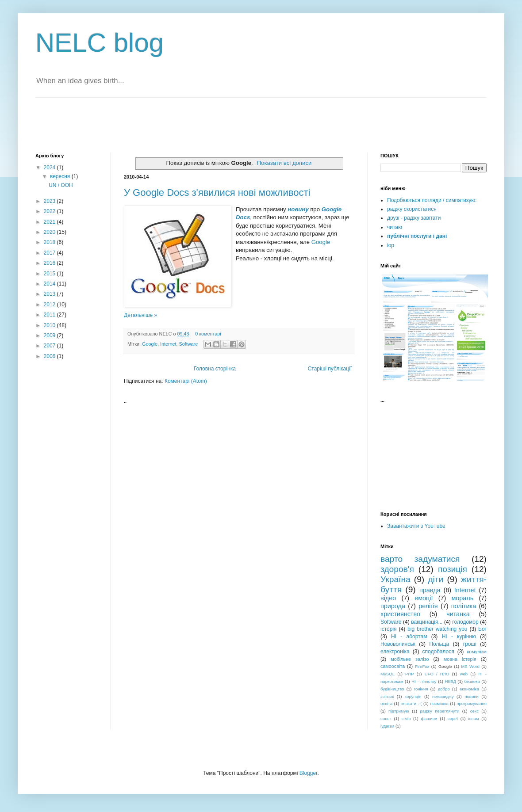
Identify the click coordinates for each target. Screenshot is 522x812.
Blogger (309, 773)
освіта (386, 703)
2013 (50, 294)
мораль (462, 598)
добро (444, 689)
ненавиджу (443, 696)
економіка (469, 689)
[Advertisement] (139, 124)
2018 (50, 242)
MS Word (470, 666)
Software (189, 344)
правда (430, 590)
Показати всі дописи (284, 163)
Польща (439, 644)
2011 (50, 315)
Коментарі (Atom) (186, 381)
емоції (424, 598)
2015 (50, 274)
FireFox (422, 666)
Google (321, 242)
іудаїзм (387, 726)
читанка (458, 614)
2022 (50, 211)
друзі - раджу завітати (414, 218)
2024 (50, 168)
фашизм (429, 719)
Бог (482, 629)
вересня (61, 176)
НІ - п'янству (424, 681)
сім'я (406, 719)
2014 (50, 284)
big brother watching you (437, 629)
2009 (50, 335)
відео (388, 598)
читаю (395, 227)
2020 (50, 232)
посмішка (439, 703)
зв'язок (387, 696)
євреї (453, 719)
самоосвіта (393, 666)
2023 (50, 201)
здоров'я (397, 569)
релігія (428, 606)
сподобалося (438, 652)
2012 (50, 305)
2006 (50, 356)
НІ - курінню (459, 637)
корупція (413, 696)
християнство (400, 614)
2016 (50, 263)
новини (472, 696)
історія (389, 629)
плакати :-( (411, 703)
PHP (410, 674)
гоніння (421, 689)
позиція (453, 569)
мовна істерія (460, 659)
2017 (50, 253)
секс (474, 711)
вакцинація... (427, 622)
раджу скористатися (412, 209)
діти (436, 579)
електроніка (395, 652)
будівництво (392, 689)
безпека (472, 681)
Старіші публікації (330, 369)
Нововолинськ (398, 644)
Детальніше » (140, 315)
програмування (472, 703)
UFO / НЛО (437, 674)
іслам (473, 719)
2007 (50, 346)
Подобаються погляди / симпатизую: (432, 200)
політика (464, 606)
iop (391, 245)
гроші (470, 644)
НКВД (451, 681)
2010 (50, 325)
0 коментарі (208, 334)
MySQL (388, 674)
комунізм (477, 652)
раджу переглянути (439, 711)
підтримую (399, 711)
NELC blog (100, 43)
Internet (168, 344)
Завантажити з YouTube (416, 526)
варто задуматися (420, 559)
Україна (395, 579)
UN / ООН (61, 185)
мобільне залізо (410, 659)
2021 (50, 222)
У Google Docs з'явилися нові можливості (217, 193)
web (464, 674)
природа (393, 606)
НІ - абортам (409, 637)
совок (386, 719)
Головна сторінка (215, 369)
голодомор (465, 622)
